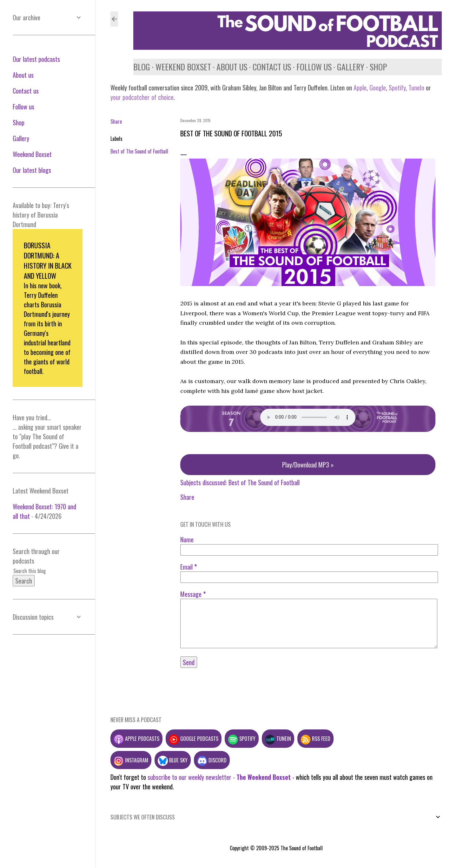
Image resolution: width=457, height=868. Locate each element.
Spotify (397, 88)
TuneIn (416, 88)
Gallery (351, 67)
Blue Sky (173, 760)
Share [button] (116, 121)
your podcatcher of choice (142, 97)
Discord (212, 760)
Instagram (131, 760)
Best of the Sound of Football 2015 (231, 133)
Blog (142, 67)
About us (232, 67)
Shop (378, 67)
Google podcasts (194, 738)
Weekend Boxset (183, 67)
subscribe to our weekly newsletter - (219, 777)
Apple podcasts (136, 738)
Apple (360, 88)
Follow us (314, 67)
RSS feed (315, 738)
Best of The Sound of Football (139, 151)
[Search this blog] (40, 571)
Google (377, 88)
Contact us (272, 67)
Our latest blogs (32, 170)
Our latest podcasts (36, 59)
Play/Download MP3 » (308, 465)
